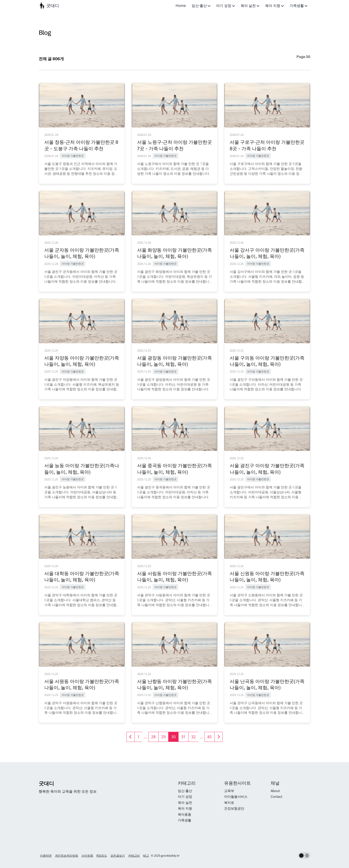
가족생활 (298, 6)
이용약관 (46, 856)
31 (183, 737)
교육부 (229, 791)
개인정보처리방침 (67, 856)
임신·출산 (201, 6)
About (275, 791)
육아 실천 (250, 6)
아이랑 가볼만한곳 (73, 156)
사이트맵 (87, 856)
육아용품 (185, 814)
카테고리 (134, 856)
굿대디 (53, 6)
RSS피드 (102, 856)
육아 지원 (274, 6)
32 (193, 737)
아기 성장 (225, 6)
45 (209, 737)
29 (163, 737)
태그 (146, 856)
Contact (276, 796)
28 (153, 737)
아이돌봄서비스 (236, 796)
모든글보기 (118, 856)
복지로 (229, 802)
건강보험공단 (234, 808)
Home (181, 6)
